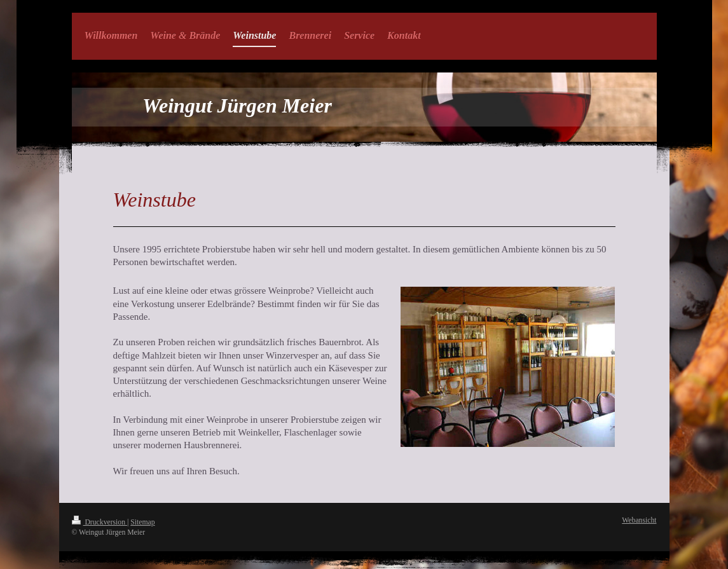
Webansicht (639, 520)
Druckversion (100, 522)
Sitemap (142, 522)
